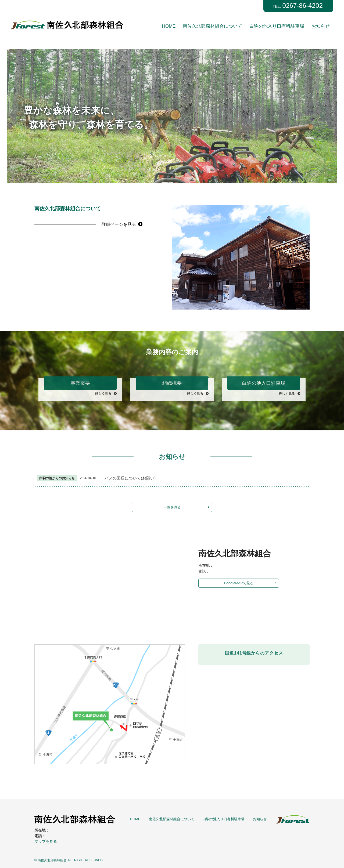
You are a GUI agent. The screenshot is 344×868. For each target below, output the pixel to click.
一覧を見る (172, 507)
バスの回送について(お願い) (132, 478)
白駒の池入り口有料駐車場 (277, 26)
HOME (169, 26)
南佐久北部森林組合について (212, 26)
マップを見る (46, 841)
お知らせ (321, 26)
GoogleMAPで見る (239, 583)
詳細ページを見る (124, 224)
